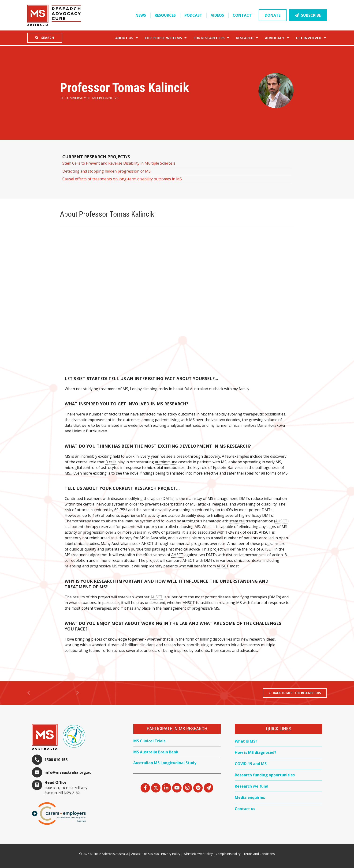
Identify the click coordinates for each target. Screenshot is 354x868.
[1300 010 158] (37, 760)
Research (247, 38)
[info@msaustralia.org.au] (37, 772)
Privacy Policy (171, 854)
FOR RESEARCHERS (211, 38)
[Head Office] (37, 785)
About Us (127, 38)
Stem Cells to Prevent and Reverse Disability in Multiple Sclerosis (119, 163)
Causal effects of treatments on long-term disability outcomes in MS (122, 179)
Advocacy (277, 38)
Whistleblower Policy (198, 854)
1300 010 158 (56, 760)
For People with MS (166, 38)
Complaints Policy (228, 854)
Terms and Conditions (259, 854)
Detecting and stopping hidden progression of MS (106, 171)
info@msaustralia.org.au (68, 772)
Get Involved (311, 38)
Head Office (56, 782)
